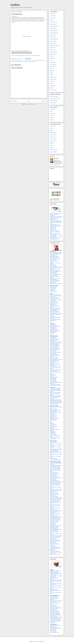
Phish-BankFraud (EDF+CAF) (56, 452)
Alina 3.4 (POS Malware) (55, 501)
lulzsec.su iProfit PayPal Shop (56, 552)
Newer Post (14, 101)
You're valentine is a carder (55, 500)
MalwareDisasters (54, 29)
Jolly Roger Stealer (54, 339)
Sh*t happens (53, 366)
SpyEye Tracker (53, 139)
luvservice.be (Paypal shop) (55, 548)
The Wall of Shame (54, 22)
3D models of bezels (54, 531)
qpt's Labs (52, 69)
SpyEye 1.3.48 (53, 219)
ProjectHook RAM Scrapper (55, 483)
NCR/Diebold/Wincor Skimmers (56, 530)
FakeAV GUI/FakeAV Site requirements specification (55, 309)
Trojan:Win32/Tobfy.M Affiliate (56, 254)
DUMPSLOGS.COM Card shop (56, 511)
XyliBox (15, 5)
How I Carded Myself (54, 516)
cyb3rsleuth (52, 58)
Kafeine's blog (53, 35)
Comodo (52, 116)
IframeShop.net (53, 435)
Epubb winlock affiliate (54, 257)
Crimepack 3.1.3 (53, 414)
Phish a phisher (53, 442)
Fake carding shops (54, 491)
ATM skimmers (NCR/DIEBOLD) (53, 542)
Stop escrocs (53, 50)
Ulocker (51, 262)
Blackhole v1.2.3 (53, 413)
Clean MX (52, 145)
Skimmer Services (54, 522)
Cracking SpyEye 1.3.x (55, 225)
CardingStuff (52, 524)
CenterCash (52, 333)
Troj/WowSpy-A (53, 338)
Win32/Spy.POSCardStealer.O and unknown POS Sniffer (56, 466)
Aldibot (51, 376)
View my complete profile (55, 165)
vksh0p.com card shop (54, 510)
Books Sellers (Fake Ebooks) (56, 400)
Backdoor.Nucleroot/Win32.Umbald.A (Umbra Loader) (56, 360)
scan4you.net (53, 290)
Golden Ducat (53, 316)
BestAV (51, 322)
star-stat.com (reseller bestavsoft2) (54, 303)
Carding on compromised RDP (56, 499)
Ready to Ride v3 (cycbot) (55, 385)
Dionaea (52, 88)
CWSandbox (52, 113)
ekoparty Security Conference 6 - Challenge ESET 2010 (56, 620)
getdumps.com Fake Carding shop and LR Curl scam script (56, 490)
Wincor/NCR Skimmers (55, 532)
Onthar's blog (53, 48)
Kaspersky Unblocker (54, 96)
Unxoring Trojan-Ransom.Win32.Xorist (54, 632)
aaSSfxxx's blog (53, 43)
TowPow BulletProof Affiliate (55, 388)
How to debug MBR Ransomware (54, 605)
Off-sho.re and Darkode (55, 484)
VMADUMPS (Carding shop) (56, 497)
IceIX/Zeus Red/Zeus (54, 354)
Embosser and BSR (54, 496)
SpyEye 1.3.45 (53, 228)
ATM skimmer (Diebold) (55, 551)
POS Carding (53, 546)
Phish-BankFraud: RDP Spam (56, 449)
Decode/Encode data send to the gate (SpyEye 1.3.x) (56, 226)
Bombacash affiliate (54, 302)
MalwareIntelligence (54, 26)
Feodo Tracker (53, 135)
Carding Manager (53, 480)
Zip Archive (52, 334)
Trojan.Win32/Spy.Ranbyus (55, 352)
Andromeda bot (53, 353)
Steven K (17, 59)
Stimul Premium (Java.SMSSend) (53, 325)
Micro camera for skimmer (55, 475)
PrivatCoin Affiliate (54, 310)
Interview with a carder (54, 547)
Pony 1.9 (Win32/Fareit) (55, 346)
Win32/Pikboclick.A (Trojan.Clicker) (54, 351)
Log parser (52, 425)
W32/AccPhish (53, 375)
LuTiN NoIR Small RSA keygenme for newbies (55, 611)
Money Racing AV (53, 305)
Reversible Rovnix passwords (56, 342)
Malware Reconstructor (55, 45)
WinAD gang (52, 283)
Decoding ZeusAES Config (55, 571)
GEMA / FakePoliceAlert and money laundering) (56, 275)
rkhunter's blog (53, 41)
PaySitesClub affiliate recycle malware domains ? (56, 272)
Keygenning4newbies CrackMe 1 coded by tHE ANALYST (56, 618)
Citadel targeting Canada (55, 468)
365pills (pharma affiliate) (55, 389)
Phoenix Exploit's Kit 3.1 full (55, 412)
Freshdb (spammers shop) (55, 459)
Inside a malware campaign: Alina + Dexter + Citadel (56, 469)
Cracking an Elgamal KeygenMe (54, 599)
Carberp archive (53, 476)
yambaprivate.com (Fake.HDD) (56, 313)
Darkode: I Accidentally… (55, 494)
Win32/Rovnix (53, 432)
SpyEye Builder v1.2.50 (55, 239)
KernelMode (52, 67)
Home (29, 101)
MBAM (30, 56)
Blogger (43, 641)
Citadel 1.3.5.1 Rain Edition (55, 367)
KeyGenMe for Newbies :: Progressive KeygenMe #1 (55, 613)
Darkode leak (53, 495)
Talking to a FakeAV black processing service (55, 298)
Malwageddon (53, 14)
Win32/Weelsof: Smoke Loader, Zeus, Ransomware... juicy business (56, 268)
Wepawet (52, 120)
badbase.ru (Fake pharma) (55, 393)
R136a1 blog (52, 18)
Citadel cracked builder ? (55, 349)
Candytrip (52, 423)
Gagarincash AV (53, 321)
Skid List (52, 20)
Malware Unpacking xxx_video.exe (54, 609)
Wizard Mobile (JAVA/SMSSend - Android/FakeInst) (54, 329)
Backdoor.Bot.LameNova (55, 270)
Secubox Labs (53, 24)
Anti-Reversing (53, 37)
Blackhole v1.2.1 (53, 417)
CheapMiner (52, 374)
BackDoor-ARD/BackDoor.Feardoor (55, 364)
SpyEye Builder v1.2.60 (55, 234)
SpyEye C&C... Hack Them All (56, 217)
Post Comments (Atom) (31, 104)
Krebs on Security (54, 52)
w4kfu (51, 60)
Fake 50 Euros (53, 539)
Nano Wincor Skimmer (54, 512)
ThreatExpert (53, 109)
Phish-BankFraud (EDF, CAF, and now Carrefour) (56, 451)
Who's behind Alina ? (54, 477)
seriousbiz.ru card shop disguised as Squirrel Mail (55, 540)
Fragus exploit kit (53, 411)
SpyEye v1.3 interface (54, 231)
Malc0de (52, 148)
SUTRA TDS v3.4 (53, 434)
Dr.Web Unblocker (54, 101)
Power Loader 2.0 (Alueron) (55, 343)
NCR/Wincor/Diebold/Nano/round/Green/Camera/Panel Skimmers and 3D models (56, 518)
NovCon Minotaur (53, 152)
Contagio (52, 56)
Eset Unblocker (53, 103)
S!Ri (17, 16)
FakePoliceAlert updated (55, 278)
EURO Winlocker (53, 266)
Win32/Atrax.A (53, 341)
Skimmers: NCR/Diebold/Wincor (54, 493)
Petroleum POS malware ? (55, 505)
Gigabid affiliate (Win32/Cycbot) (53, 379)
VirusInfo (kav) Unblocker (55, 99)
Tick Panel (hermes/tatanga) (56, 370)
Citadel (51, 369)
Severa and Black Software (55, 320)
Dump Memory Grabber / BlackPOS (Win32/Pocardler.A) (56, 481)
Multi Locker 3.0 (53, 256)
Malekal (51, 84)
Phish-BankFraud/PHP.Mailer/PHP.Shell (56, 454)
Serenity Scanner (53, 287)
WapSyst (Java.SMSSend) (55, 327)
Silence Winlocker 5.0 (54, 258)
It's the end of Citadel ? (55, 358)
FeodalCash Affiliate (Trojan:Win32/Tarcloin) (55, 345)
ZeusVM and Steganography (56, 462)
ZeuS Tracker (53, 137)
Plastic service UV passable (55, 537)
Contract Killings (53, 424)
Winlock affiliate (53, 265)
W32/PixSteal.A (53, 362)
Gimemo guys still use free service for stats (55, 259)
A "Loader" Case (53, 630)
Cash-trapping (53, 523)
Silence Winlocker (54, 273)
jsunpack (52, 118)
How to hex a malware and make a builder (55, 626)
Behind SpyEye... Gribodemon (56, 216)
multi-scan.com (53, 289)
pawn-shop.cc (53, 553)
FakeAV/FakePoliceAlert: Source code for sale (55, 281)
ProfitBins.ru (52, 550)
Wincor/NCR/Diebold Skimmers (56, 536)
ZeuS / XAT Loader (54, 368)
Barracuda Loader (54, 359)
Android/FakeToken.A (54, 337)
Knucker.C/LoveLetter (54, 363)
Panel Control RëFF (54, 347)
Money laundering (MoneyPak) (56, 253)
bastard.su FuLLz (53, 549)
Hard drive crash (53, 230)
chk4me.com (52, 291)
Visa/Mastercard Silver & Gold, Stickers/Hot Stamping (56, 526)
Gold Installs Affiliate (54, 377)
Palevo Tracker (53, 141)
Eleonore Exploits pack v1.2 (55, 410)
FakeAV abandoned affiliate (55, 295)
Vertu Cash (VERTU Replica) (56, 397)
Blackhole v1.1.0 (53, 420)
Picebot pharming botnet (55, 348)
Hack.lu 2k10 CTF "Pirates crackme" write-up (55, 616)
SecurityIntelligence (54, 31)
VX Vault (52, 128)
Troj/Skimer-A (53, 513)
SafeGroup (52, 143)
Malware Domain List (54, 150)
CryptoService (53, 433)
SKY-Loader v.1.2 (53, 415)
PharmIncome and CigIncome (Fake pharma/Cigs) (56, 403)
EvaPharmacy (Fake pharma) (56, 402)
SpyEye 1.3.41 (53, 229)
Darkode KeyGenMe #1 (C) (55, 573)
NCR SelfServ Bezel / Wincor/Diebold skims (54, 528)
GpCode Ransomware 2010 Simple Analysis (56, 629)
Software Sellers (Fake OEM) (56, 401)
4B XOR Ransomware (54, 627)
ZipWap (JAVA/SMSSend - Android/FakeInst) (55, 331)
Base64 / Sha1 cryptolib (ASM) (56, 580)
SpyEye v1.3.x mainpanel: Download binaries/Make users (56, 221)
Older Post (43, 101)
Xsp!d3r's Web (53, 79)
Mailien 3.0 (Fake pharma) (55, 396)
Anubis (51, 111)
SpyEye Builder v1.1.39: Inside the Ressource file (56, 238)
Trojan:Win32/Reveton (54, 255)
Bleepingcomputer (54, 54)
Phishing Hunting (53, 458)
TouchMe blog (53, 16)
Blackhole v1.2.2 (53, 416)
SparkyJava (52, 427)
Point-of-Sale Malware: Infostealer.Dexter (55, 473)
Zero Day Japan (53, 65)
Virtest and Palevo (54, 292)
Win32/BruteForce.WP (54, 340)
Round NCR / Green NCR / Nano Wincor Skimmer (55, 521)
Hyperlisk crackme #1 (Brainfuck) (54, 578)
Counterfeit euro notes (54, 502)
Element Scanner (53, 288)
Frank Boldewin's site (54, 39)
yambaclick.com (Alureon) (55, 384)
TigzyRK (52, 73)
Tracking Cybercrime (54, 33)
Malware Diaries (53, 77)
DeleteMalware (53, 62)
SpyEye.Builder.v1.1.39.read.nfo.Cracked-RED (56, 235)
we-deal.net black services (55, 554)
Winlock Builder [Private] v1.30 (56, 284)
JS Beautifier (52, 86)
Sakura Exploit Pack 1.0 (55, 418)
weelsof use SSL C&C (54, 261)
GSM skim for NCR (54, 538)
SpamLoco (52, 71)
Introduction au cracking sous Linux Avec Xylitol (56, 601)
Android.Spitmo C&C (54, 218)
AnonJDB (52, 428)
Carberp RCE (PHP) (54, 572)
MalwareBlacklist (53, 133)
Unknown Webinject (54, 426)
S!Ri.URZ (52, 81)
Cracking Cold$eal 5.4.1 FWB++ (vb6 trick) (55, 597)
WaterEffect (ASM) (54, 589)
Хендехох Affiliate (54, 279)
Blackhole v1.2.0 (53, 419)
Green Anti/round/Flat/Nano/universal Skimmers (56, 534)
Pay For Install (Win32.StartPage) (54, 381)
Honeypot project (53, 90)
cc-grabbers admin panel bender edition (55, 438)
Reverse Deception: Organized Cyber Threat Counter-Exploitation (56, 214)
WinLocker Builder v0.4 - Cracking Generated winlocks (56, 607)
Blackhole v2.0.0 (53, 409)
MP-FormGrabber (53, 371)
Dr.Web (51, 75)
